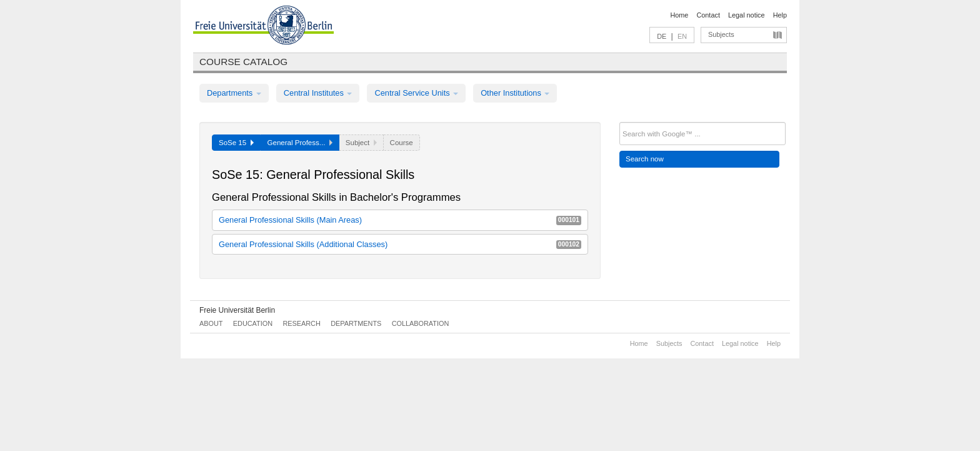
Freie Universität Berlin (237, 310)
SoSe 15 (236, 143)
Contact (708, 15)
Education (253, 323)
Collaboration (421, 323)
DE (662, 36)
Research (301, 323)
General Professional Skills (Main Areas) (400, 220)
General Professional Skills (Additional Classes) (400, 244)
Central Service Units (416, 93)
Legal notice (747, 15)
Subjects (721, 34)
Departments (234, 93)
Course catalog (243, 62)
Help (780, 15)
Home (679, 15)
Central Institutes (318, 93)
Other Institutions (515, 93)
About (211, 323)
